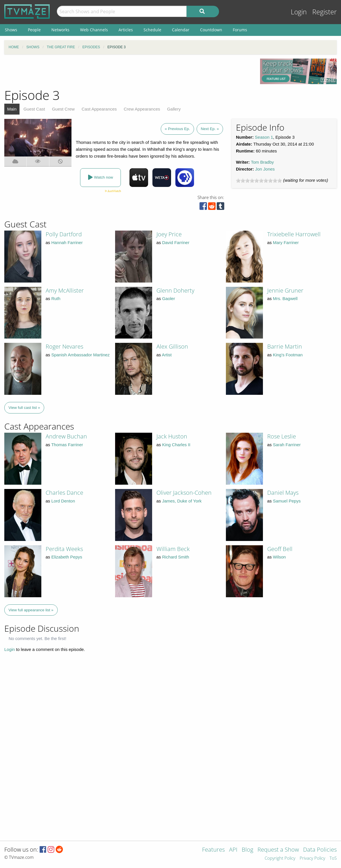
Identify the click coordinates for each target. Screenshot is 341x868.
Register (324, 12)
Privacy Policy (312, 858)
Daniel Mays (283, 493)
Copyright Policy (280, 858)
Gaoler (169, 298)
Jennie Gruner (285, 290)
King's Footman (288, 355)
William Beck (173, 549)
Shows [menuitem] (11, 30)
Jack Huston (172, 436)
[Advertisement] (128, 71)
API (233, 850)
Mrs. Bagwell (285, 298)
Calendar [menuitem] (181, 30)
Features (213, 850)
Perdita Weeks (64, 549)
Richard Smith (176, 557)
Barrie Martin (285, 346)
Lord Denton (63, 501)
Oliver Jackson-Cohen (184, 493)
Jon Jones (265, 169)
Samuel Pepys (287, 501)
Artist (167, 355)
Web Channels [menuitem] (94, 30)
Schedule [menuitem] (152, 30)
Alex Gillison (172, 346)
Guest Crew (63, 109)
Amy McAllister (65, 290)
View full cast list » (24, 408)
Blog (247, 850)
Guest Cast (34, 109)
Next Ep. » (210, 129)
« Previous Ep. (177, 129)
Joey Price (169, 234)
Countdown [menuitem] (211, 30)
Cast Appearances (99, 109)
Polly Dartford (64, 234)
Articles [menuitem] (126, 30)
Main (12, 109)
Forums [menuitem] (240, 30)
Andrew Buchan (66, 436)
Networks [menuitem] (60, 30)
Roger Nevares (64, 346)
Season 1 (264, 137)
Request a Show (278, 850)
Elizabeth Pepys (67, 557)
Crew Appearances (142, 109)
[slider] (259, 181)
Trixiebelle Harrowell (294, 234)
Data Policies (320, 850)
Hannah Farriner (67, 242)
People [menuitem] (34, 30)
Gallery (174, 109)
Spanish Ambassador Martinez (81, 355)
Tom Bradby (262, 162)
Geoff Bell (280, 549)
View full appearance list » (31, 610)
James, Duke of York (182, 501)
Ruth (56, 298)
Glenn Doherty (175, 290)
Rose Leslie (282, 436)
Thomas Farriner (67, 445)
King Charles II (176, 445)
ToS (333, 858)
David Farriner (176, 242)
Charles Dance (64, 493)
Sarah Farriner (287, 445)
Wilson (279, 557)
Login (299, 12)
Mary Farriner (286, 242)
